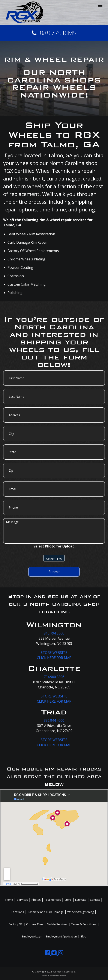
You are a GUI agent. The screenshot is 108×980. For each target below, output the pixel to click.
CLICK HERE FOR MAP (54, 658)
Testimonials (53, 900)
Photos (36, 900)
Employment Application (61, 936)
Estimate (81, 900)
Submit (54, 572)
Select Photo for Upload (54, 546)
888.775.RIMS (54, 33)
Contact (95, 900)
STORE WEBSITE (54, 653)
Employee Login (32, 936)
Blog (83, 936)
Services (22, 900)
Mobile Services (57, 924)
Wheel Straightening (80, 912)
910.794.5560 (54, 633)
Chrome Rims (35, 924)
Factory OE (16, 924)
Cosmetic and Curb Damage (46, 912)
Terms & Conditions (84, 924)
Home (9, 900)
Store (68, 900)
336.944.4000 (54, 720)
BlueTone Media (61, 975)
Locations (18, 912)
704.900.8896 (54, 677)
